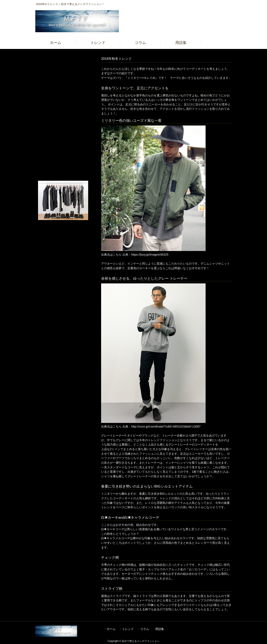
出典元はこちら (111, 255)
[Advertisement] (63, 118)
